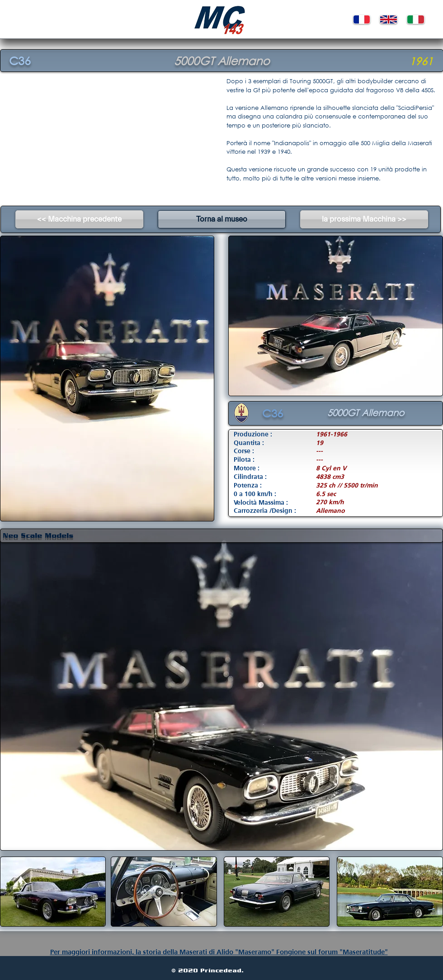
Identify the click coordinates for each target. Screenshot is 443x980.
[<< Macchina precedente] (79, 219)
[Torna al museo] (222, 219)
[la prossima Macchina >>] (364, 219)
